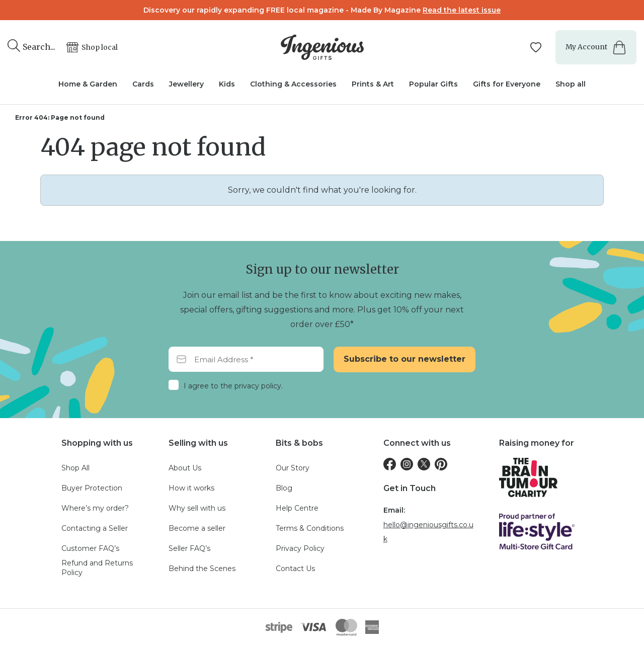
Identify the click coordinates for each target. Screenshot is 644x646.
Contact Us (295, 569)
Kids (227, 84)
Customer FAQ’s (90, 548)
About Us (185, 468)
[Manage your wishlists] (537, 47)
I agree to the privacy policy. (233, 386)
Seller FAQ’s (189, 548)
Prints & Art (373, 84)
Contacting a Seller (95, 528)
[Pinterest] (441, 464)
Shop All (75, 468)
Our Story (293, 468)
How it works (191, 488)
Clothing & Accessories (293, 84)
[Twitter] (424, 464)
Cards (143, 84)
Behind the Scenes (202, 569)
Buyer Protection (92, 488)
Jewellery (186, 84)
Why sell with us (197, 508)
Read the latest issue (462, 10)
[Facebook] (390, 464)
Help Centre (297, 508)
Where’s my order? (95, 508)
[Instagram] (407, 464)
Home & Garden (88, 84)
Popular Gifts (433, 84)
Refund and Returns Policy (97, 568)
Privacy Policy (300, 548)
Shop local (100, 47)
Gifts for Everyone (507, 84)
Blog (284, 488)
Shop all (571, 84)
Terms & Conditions (310, 528)
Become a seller (197, 528)
